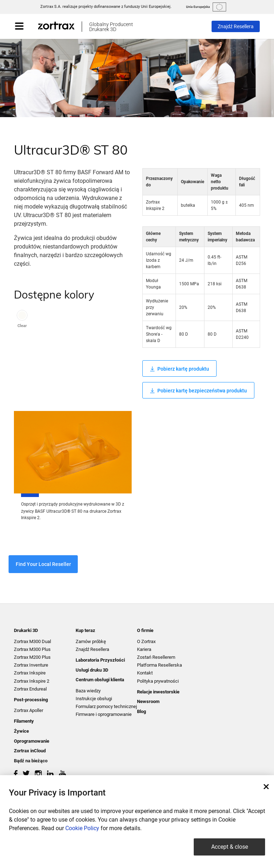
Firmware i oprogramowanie (104, 714)
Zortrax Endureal (30, 689)
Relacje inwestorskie (158, 692)
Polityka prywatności (158, 681)
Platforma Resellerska (159, 665)
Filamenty (24, 721)
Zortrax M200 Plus (32, 657)
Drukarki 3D (26, 630)
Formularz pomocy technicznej (106, 706)
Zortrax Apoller (29, 710)
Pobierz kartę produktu (179, 369)
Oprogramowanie (32, 741)
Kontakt (145, 673)
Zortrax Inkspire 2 (32, 681)
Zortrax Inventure (31, 665)
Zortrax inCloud (30, 751)
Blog (141, 711)
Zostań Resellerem (156, 657)
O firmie (145, 630)
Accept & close (230, 847)
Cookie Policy (82, 828)
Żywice (21, 731)
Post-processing (31, 700)
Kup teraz (85, 630)
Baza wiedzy (88, 691)
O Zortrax (146, 641)
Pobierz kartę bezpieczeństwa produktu (198, 391)
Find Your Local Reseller (43, 564)
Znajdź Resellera (236, 26)
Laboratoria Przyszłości (100, 660)
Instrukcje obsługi (94, 699)
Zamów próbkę (91, 641)
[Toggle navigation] (26, 26)
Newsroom (148, 701)
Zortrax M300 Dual (32, 641)
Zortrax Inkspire (30, 673)
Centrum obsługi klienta (100, 680)
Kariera (144, 649)
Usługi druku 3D (92, 670)
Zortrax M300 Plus (32, 649)
